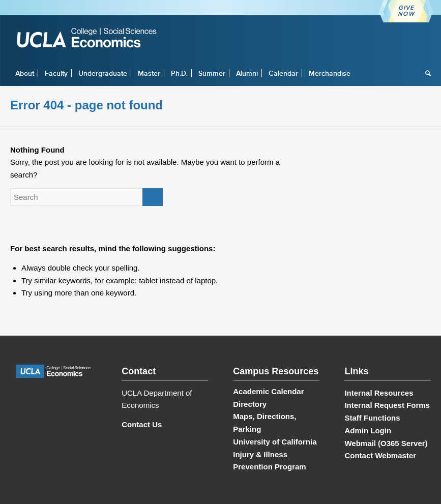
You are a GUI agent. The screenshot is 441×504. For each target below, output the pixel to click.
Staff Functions (372, 418)
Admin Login (368, 431)
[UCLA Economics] (92, 39)
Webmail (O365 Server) (386, 443)
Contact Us (142, 424)
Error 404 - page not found (86, 105)
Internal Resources (379, 393)
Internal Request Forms (387, 405)
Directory (250, 404)
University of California (275, 442)
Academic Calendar (268, 391)
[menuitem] (25, 73)
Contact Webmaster (380, 455)
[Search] (425, 73)
